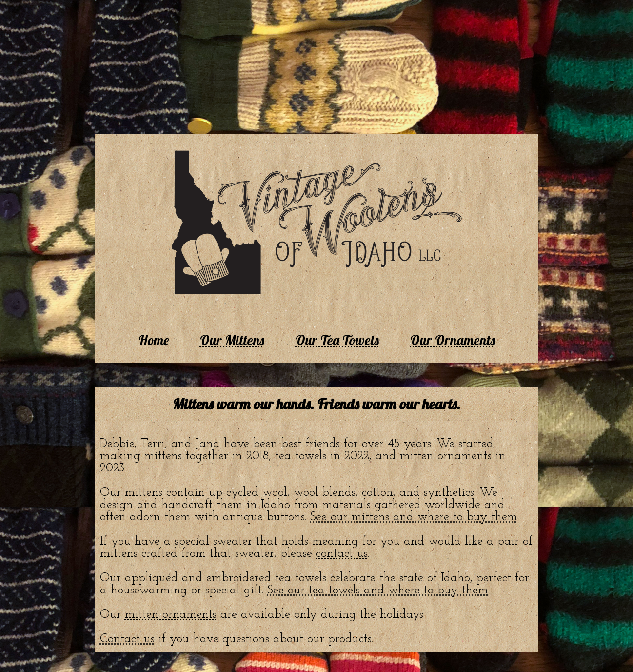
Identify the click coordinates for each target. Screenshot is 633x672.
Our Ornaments (453, 340)
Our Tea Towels (337, 340)
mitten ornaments (171, 615)
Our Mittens (232, 340)
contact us (342, 554)
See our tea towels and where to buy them (378, 590)
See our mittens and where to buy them (414, 517)
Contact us (127, 639)
